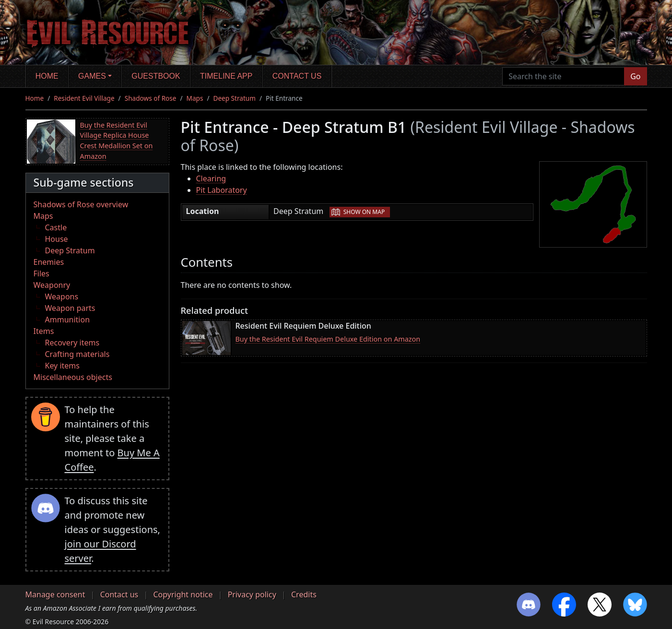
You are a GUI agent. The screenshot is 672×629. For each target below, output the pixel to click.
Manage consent (55, 594)
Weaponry (52, 285)
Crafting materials (77, 354)
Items (44, 331)
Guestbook (156, 76)
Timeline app (226, 76)
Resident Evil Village (84, 98)
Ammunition (68, 320)
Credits (304, 594)
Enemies (49, 262)
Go (635, 76)
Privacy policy (252, 594)
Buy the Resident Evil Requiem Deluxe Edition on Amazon (328, 339)
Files (41, 273)
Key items (62, 366)
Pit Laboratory (222, 190)
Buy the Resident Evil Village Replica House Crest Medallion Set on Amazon (117, 141)
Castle (56, 227)
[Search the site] (563, 76)
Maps (195, 98)
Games (92, 76)
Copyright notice (183, 594)
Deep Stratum (234, 98)
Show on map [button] (364, 212)
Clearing (211, 178)
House (57, 239)
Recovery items (72, 343)
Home (47, 76)
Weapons (62, 297)
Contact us (297, 76)
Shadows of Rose (151, 98)
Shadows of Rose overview (81, 204)
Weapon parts (70, 308)
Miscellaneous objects (73, 377)
